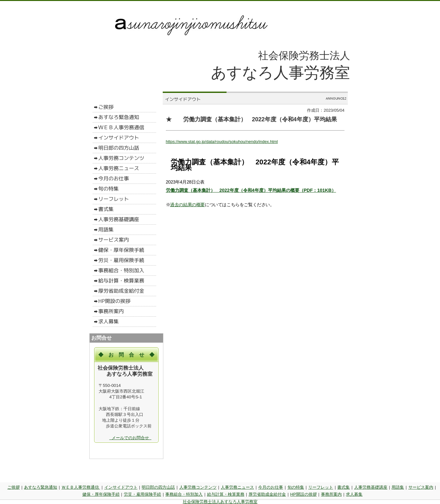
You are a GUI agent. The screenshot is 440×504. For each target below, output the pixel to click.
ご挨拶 (14, 487)
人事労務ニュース (237, 487)
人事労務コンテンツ (198, 487)
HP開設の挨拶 (304, 494)
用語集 (398, 487)
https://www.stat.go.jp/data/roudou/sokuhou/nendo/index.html (222, 142)
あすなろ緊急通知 (41, 487)
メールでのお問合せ (131, 438)
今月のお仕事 (271, 487)
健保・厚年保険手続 (101, 494)
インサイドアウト (121, 487)
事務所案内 (331, 494)
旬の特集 (296, 487)
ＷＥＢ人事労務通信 (81, 487)
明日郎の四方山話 (158, 487)
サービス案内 (421, 487)
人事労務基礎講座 (371, 487)
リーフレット (321, 487)
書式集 (343, 487)
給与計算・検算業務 (226, 494)
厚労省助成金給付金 (267, 494)
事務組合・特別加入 (184, 494)
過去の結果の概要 (187, 205)
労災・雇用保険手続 (142, 494)
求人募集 (354, 494)
